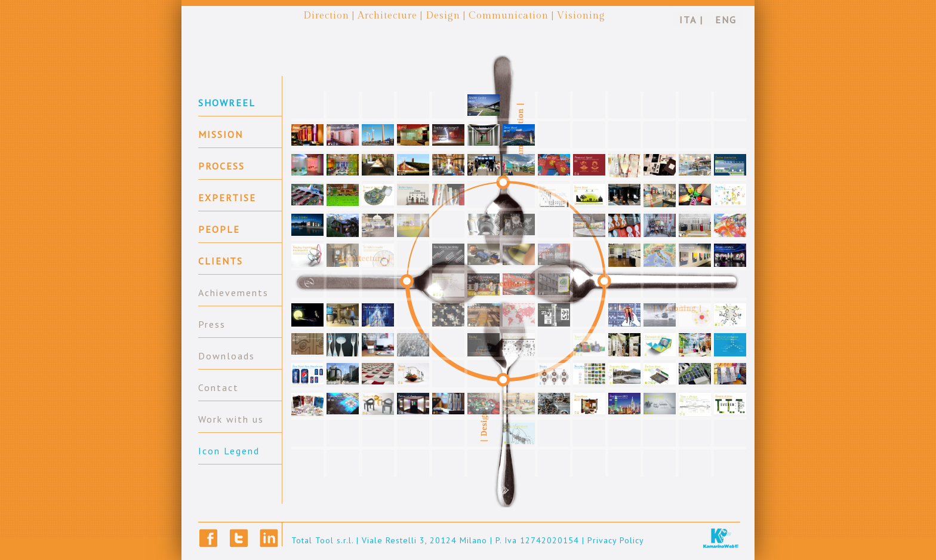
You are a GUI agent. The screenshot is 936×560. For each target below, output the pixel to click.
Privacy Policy (616, 540)
